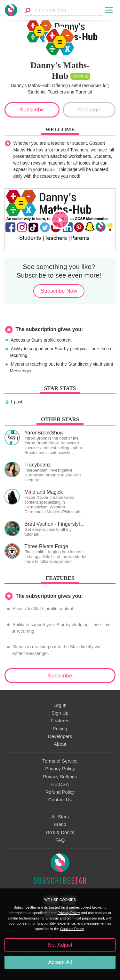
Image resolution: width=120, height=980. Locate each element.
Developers (60, 736)
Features (60, 721)
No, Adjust (60, 945)
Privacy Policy (60, 769)
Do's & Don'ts (60, 832)
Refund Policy (60, 792)
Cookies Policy (72, 929)
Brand (60, 824)
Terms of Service (60, 761)
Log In (60, 705)
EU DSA (60, 784)
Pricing (60, 729)
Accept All (60, 962)
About (60, 744)
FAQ (60, 840)
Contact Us (60, 800)
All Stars (60, 817)
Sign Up (60, 713)
